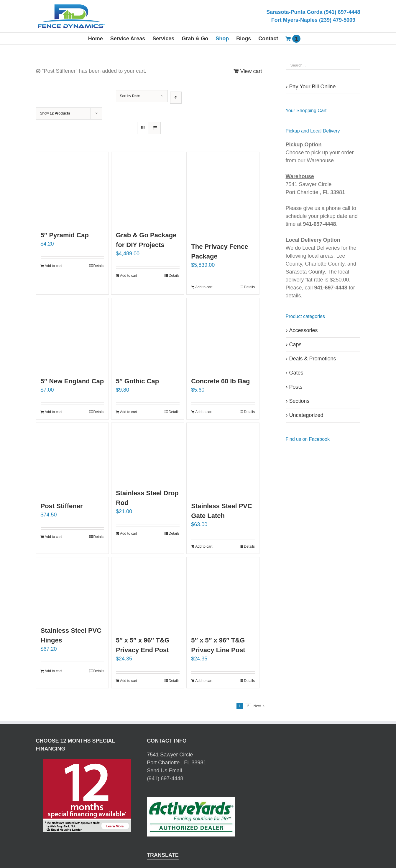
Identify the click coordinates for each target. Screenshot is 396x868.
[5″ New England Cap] (73, 334)
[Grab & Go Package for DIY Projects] (148, 188)
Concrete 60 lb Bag (220, 381)
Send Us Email (164, 771)
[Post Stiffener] (73, 459)
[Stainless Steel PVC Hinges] (73, 589)
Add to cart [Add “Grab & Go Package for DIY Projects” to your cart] (129, 276)
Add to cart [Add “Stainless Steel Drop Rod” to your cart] (129, 534)
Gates (296, 373)
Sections (299, 401)
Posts (296, 387)
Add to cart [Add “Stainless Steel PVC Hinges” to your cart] (53, 671)
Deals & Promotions (313, 359)
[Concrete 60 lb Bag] (223, 334)
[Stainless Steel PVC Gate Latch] (223, 459)
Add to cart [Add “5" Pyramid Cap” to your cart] (53, 266)
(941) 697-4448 (165, 778)
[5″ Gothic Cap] (148, 334)
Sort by (130, 96)
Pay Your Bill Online (313, 87)
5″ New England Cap (72, 381)
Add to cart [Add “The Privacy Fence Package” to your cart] (204, 287)
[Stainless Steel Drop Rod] (148, 453)
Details (99, 266)
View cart (251, 71)
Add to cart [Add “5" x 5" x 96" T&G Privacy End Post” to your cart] (129, 681)
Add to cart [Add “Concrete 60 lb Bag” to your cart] (204, 412)
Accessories (304, 330)
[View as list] (155, 128)
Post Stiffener (62, 506)
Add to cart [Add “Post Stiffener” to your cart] (53, 537)
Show (55, 113)
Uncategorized (306, 415)
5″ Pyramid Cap (65, 235)
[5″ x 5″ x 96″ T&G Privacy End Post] (148, 594)
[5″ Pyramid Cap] (73, 188)
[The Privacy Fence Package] (223, 194)
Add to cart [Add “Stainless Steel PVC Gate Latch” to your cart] (204, 546)
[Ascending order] (176, 98)
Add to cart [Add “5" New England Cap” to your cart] (53, 412)
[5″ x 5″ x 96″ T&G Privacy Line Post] (223, 594)
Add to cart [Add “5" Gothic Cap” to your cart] (129, 412)
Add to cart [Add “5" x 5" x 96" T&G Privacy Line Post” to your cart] (204, 681)
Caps (295, 344)
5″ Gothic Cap (137, 381)
